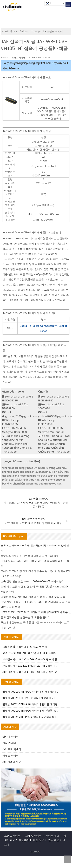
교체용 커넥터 (33, 836)
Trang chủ (38, 31)
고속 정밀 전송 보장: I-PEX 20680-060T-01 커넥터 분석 (32, 581)
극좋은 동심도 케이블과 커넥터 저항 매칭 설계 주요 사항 (33, 597)
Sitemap (35, 852)
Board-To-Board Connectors (37, 326)
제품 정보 (38, 840)
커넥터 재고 (52, 836)
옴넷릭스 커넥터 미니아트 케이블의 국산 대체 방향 (30, 556)
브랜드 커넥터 (55, 31)
